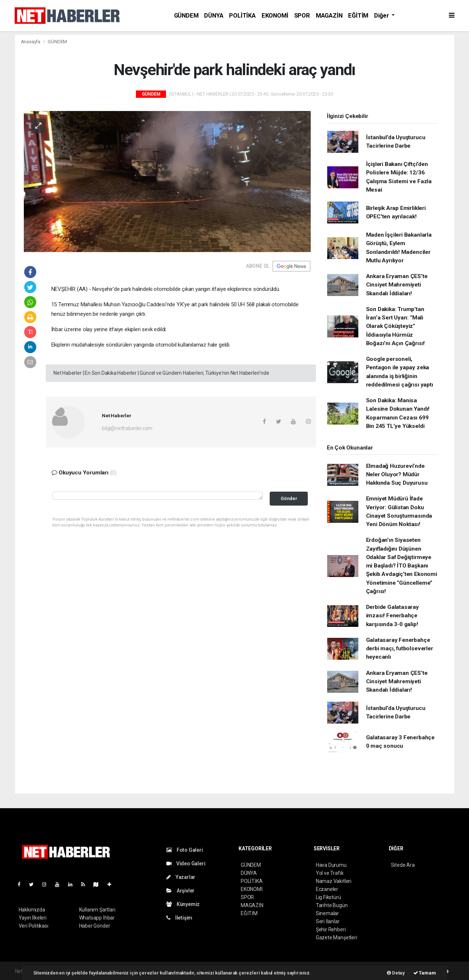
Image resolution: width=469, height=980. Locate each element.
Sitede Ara (403, 865)
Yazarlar (181, 877)
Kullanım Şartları (97, 910)
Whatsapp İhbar (97, 918)
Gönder (289, 498)
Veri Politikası (34, 926)
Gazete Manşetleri (337, 938)
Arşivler (180, 891)
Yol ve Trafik (330, 873)
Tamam (425, 973)
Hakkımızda (32, 910)
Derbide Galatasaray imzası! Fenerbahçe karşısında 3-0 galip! (392, 616)
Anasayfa (31, 42)
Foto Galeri (185, 850)
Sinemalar (327, 913)
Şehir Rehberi (331, 929)
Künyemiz (183, 904)
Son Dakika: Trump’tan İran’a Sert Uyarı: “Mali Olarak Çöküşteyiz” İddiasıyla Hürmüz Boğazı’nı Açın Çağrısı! (396, 326)
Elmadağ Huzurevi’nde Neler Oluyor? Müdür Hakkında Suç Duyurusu (397, 475)
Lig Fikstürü (328, 897)
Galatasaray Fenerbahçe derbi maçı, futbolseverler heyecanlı (400, 649)
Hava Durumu (331, 865)
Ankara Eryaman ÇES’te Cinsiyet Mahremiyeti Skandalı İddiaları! (397, 285)
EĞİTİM (358, 16)
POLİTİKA (242, 16)
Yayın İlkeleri (33, 918)
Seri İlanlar (328, 921)
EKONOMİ (275, 16)
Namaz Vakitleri (334, 881)
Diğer (382, 16)
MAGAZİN (329, 16)
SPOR (302, 16)
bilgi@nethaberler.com (127, 428)
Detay (396, 973)
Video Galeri (186, 863)
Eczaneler (327, 889)
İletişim (179, 918)
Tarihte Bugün (332, 905)
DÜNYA (214, 16)
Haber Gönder (95, 926)
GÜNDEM (186, 16)
